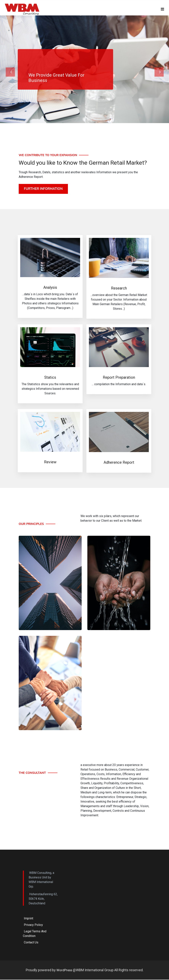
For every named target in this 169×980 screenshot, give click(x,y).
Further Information (44, 189)
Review (50, 463)
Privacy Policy (33, 926)
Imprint (29, 919)
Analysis (50, 288)
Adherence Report (119, 463)
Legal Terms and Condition (35, 934)
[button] (13, 69)
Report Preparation (119, 378)
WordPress (65, 971)
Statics (50, 378)
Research (119, 289)
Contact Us (31, 943)
